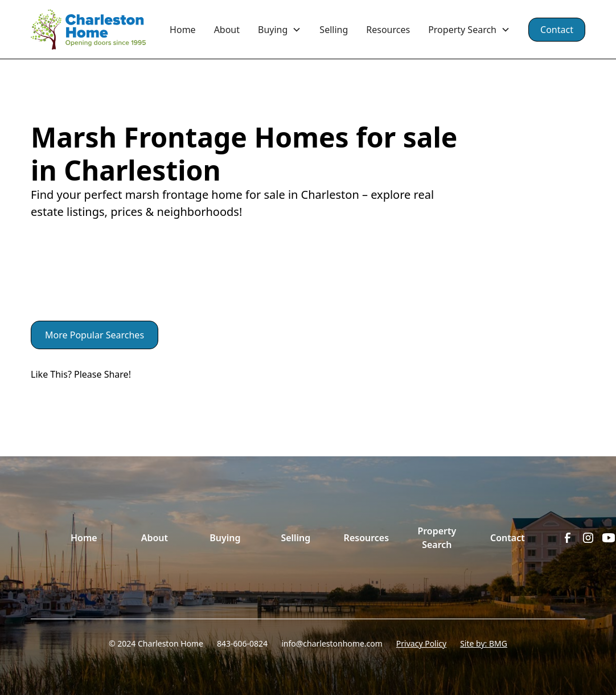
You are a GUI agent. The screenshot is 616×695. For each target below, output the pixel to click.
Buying (225, 538)
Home (183, 30)
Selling (334, 30)
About (227, 30)
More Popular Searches (95, 335)
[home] (96, 30)
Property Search (437, 538)
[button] (280, 30)
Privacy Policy (421, 643)
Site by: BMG (484, 643)
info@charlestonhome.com (332, 643)
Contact (557, 30)
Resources (388, 30)
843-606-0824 (242, 643)
